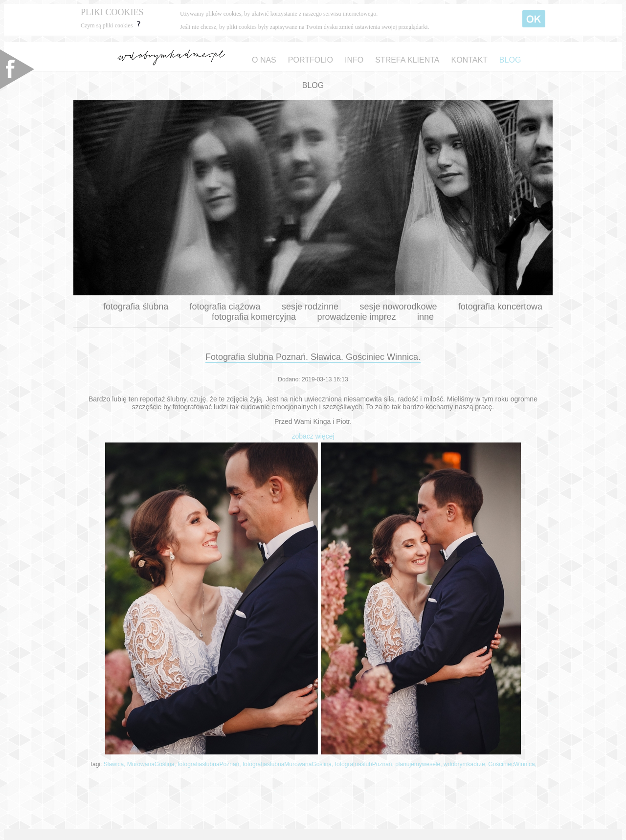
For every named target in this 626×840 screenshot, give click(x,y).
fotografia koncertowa (500, 307)
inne (425, 317)
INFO (354, 60)
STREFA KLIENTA (407, 60)
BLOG (510, 60)
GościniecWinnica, (512, 764)
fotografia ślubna (136, 307)
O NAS (264, 60)
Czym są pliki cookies (112, 25)
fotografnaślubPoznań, (365, 764)
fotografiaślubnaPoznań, (210, 764)
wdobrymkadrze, (466, 764)
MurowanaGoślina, (152, 764)
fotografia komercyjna (254, 317)
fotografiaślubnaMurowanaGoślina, (289, 764)
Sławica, (115, 764)
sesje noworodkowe (398, 307)
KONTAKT (469, 60)
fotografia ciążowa (225, 307)
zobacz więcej (313, 436)
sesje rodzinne (310, 307)
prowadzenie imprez (356, 317)
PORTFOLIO (311, 60)
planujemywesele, (419, 764)
